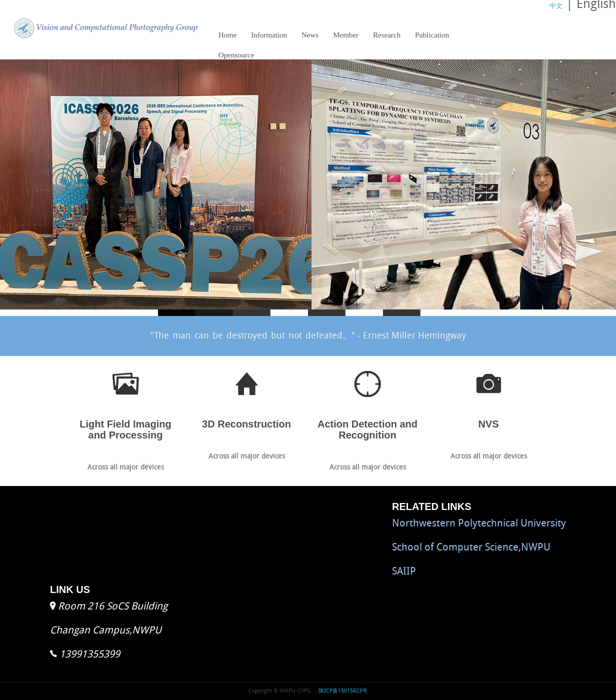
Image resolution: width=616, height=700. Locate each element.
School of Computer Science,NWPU (471, 548)
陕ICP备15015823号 (342, 691)
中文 (556, 6)
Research (384, 38)
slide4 (402, 313)
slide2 (252, 313)
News (310, 35)
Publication (432, 35)
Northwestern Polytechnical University (479, 524)
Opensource (236, 55)
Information (269, 35)
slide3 (327, 313)
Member (346, 35)
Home (228, 35)
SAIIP (404, 572)
